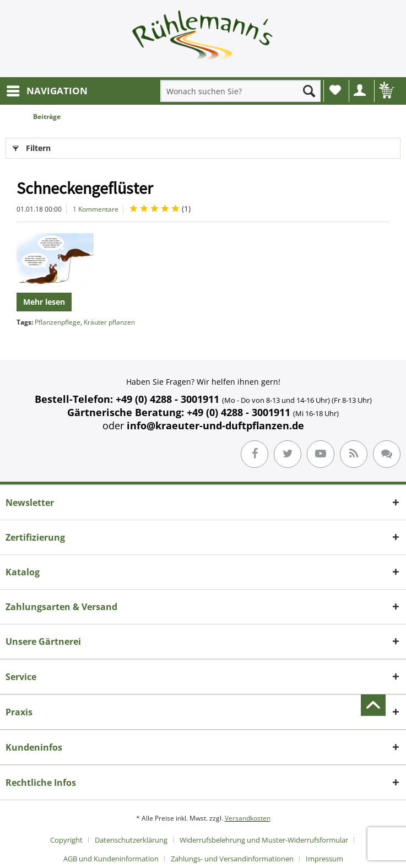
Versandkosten (248, 818)
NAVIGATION (47, 90)
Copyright (66, 840)
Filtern (32, 146)
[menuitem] (47, 91)
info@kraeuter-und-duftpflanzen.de (215, 425)
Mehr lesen (44, 302)
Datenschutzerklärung (131, 840)
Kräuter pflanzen (109, 322)
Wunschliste (335, 90)
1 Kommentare (96, 209)
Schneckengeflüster (85, 188)
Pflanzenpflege (58, 322)
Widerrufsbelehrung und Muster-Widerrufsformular (264, 840)
